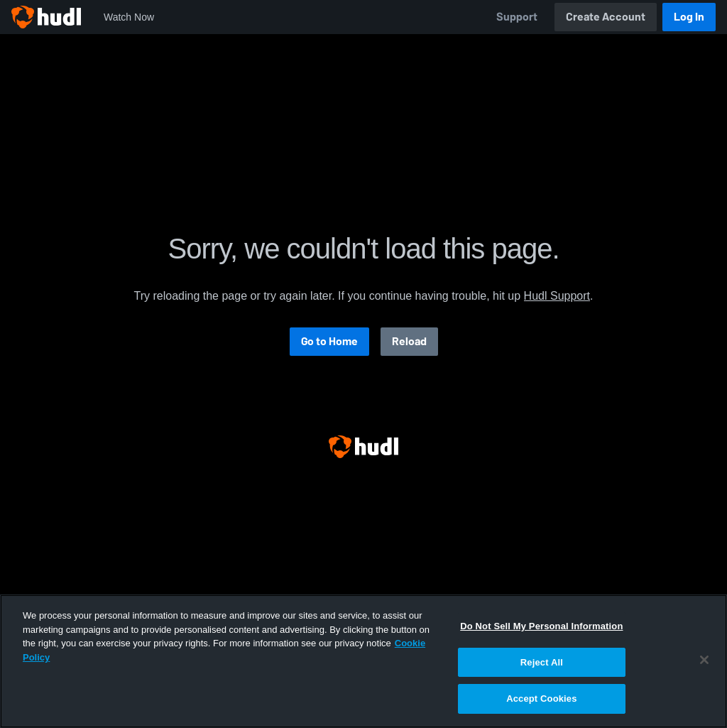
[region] (363, 661)
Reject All (542, 662)
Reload (409, 341)
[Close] (704, 660)
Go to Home (329, 341)
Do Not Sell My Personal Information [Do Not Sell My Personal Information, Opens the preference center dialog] (541, 626)
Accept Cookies (541, 699)
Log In (689, 17)
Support (517, 17)
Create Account (606, 17)
